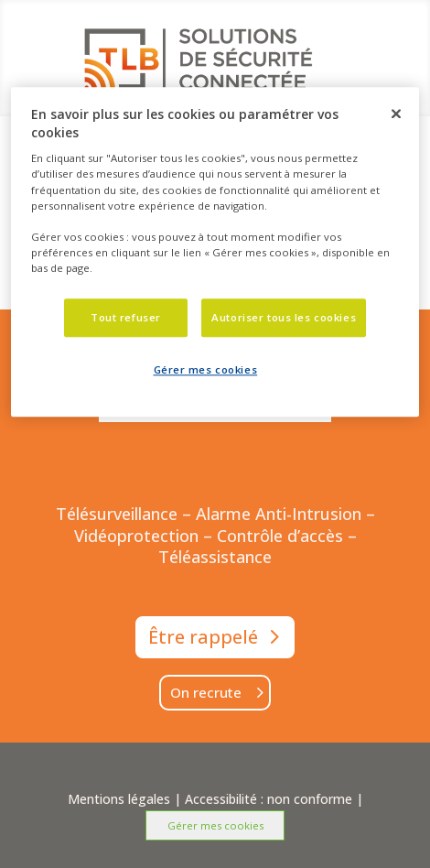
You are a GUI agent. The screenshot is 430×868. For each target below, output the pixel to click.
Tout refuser (126, 317)
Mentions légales (119, 799)
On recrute (206, 692)
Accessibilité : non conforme (269, 799)
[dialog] (215, 252)
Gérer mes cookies (215, 825)
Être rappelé (203, 637)
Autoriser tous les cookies (284, 317)
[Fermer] (396, 114)
